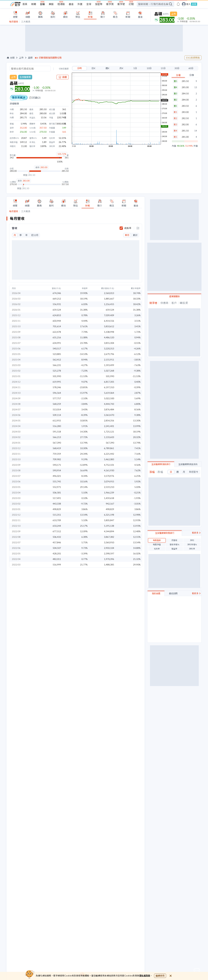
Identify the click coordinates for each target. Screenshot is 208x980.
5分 (135, 68)
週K (107, 68)
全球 (89, 4)
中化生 (159, 479)
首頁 (25, 4)
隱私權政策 (145, 976)
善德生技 (160, 467)
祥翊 (158, 473)
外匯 (80, 4)
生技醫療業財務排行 (165, 501)
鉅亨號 (121, 4)
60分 (191, 68)
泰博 (158, 545)
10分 (149, 68)
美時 (158, 539)
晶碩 (30, 58)
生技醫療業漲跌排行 (161, 448)
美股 (51, 4)
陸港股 (61, 4)
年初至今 (194, 455)
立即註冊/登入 (174, 595)
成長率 (128, 228)
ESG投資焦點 (193, 58)
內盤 (174, 146)
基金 (71, 4)
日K (93, 68)
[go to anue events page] (178, 4)
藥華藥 (159, 484)
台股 (42, 4)
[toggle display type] (138, 228)
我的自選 (156, 561)
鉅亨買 (110, 4)
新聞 (34, 4)
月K (121, 68)
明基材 (159, 326)
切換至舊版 (64, 69)
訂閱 (131, 4)
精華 (158, 332)
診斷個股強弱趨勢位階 (50, 58)
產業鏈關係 (174, 296)
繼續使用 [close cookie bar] (160, 976)
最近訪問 (173, 561)
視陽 (158, 315)
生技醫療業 (25, 77)
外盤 (196, 146)
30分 (177, 68)
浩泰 (158, 337)
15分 (163, 68)
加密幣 (99, 4)
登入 (188, 4)
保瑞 (158, 528)
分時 (79, 68)
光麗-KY (160, 490)
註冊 (194, 4)
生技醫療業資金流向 (188, 448)
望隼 (158, 320)
